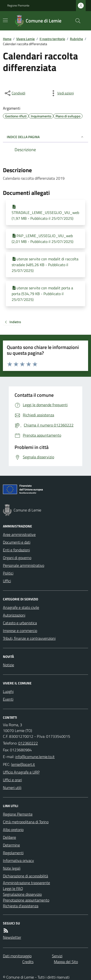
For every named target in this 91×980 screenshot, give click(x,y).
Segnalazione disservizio (22, 894)
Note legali (12, 868)
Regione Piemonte (18, 6)
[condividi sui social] (15, 93)
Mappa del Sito (66, 962)
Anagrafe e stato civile (21, 607)
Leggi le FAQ (13, 888)
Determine (11, 845)
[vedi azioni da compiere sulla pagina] (62, 93)
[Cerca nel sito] (76, 21)
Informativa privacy (18, 860)
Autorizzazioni (14, 615)
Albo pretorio (13, 830)
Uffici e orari (12, 780)
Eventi (8, 699)
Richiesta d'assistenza (21, 906)
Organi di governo (17, 558)
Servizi (57, 956)
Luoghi (8, 691)
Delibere (9, 837)
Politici (8, 573)
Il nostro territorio (52, 39)
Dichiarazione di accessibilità (25, 876)
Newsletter (12, 937)
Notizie (8, 665)
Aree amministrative (19, 534)
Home (7, 39)
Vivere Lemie (25, 39)
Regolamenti (13, 853)
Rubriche (76, 39)
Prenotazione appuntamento (26, 900)
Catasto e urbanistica (20, 623)
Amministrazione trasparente (26, 883)
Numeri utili (12, 788)
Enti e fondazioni (16, 550)
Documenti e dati (17, 542)
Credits (28, 962)
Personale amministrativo (24, 565)
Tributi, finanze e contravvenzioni (29, 638)
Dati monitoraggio (17, 956)
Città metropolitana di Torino (26, 822)
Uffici (7, 581)
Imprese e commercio (20, 631)
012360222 (28, 743)
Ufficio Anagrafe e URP (21, 772)
